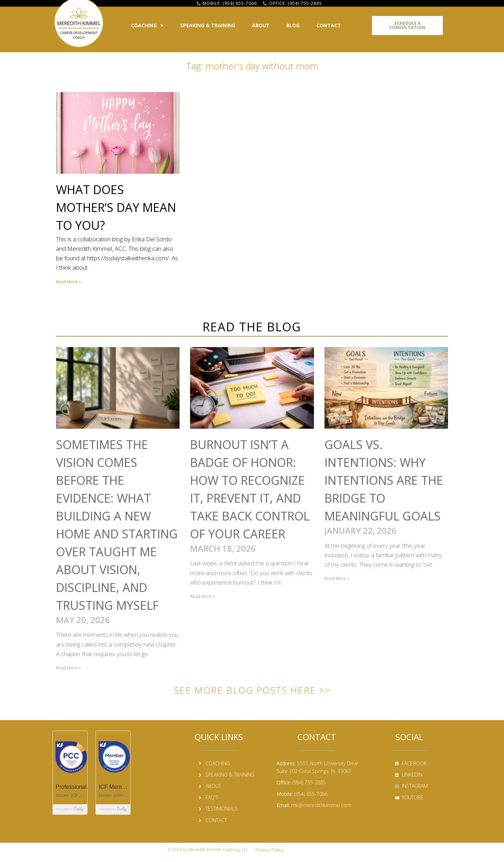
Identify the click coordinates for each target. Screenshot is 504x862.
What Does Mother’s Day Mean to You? (116, 207)
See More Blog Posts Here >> (252, 690)
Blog (293, 23)
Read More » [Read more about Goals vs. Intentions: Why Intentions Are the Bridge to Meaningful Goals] (337, 578)
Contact (329, 23)
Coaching (147, 23)
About (261, 23)
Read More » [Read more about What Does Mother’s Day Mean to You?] (68, 282)
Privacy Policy (269, 850)
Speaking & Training (208, 23)
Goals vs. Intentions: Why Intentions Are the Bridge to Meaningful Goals (384, 480)
